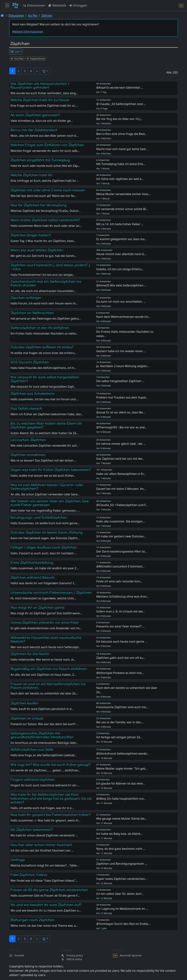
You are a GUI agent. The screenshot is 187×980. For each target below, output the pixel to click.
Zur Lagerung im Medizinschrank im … (122, 909)
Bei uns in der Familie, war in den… (120, 722)
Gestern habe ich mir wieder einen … (121, 351)
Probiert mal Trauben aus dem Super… (122, 397)
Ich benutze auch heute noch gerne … (122, 642)
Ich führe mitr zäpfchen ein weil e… (120, 179)
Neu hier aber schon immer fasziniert (41, 845)
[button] (45, 71)
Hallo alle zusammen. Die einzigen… (121, 521)
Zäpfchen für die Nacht (30, 654)
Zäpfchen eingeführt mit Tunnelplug (40, 160)
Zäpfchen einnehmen (28, 455)
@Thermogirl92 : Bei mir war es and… (122, 427)
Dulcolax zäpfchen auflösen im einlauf (42, 347)
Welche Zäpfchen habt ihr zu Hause (40, 100)
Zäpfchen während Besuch (33, 578)
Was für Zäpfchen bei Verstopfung (38, 205)
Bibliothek (57, 5)
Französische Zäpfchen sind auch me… (122, 707)
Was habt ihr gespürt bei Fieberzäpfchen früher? (51, 815)
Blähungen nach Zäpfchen (32, 920)
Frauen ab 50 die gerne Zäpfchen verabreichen (49, 890)
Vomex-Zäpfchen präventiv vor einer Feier (45, 623)
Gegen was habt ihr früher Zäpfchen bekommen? (51, 470)
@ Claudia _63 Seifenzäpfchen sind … (121, 104)
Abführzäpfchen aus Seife (32, 750)
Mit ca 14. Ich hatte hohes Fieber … (120, 224)
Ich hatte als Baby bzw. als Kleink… (119, 834)
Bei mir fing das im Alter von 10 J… (119, 119)
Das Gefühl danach (26, 409)
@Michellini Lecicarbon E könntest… (120, 566)
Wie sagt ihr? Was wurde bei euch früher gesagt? (51, 765)
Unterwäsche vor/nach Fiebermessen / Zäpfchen (51, 593)
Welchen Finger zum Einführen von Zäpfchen (47, 145)
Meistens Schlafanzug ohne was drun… (123, 596)
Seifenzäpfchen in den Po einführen (40, 328)
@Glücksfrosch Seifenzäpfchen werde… (123, 754)
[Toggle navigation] (7, 5)
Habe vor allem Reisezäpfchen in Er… (121, 474)
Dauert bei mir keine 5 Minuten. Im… (121, 489)
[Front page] (2, 15)
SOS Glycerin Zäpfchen (30, 362)
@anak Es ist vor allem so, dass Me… (121, 412)
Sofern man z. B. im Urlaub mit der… (120, 611)
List (15, 52)
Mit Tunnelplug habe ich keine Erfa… (121, 164)
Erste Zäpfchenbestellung (32, 563)
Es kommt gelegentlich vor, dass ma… (122, 239)
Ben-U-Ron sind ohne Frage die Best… (122, 134)
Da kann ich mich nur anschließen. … (121, 302)
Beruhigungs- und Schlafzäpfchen (39, 518)
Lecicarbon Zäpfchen (28, 440)
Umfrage (18, 860)
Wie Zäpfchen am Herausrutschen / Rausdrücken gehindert (40, 86)
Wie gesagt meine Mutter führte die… (122, 819)
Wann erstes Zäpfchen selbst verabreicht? (45, 220)
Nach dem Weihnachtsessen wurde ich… (123, 317)
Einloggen (78, 5)
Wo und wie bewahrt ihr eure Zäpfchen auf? (46, 905)
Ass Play (33, 15)
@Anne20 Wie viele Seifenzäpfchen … (121, 285)
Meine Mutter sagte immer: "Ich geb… (122, 769)
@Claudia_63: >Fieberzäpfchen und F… (122, 505)
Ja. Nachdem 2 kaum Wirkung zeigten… (123, 366)
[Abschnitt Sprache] (181, 5)
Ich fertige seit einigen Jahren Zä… (119, 737)
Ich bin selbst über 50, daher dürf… (120, 894)
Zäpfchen (47, 15)
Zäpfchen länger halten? (31, 235)
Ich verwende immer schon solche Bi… (122, 209)
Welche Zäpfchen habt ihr (32, 175)
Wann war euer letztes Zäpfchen (37, 250)
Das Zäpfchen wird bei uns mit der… (120, 459)
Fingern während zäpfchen (33, 780)
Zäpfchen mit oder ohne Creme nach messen (48, 190)
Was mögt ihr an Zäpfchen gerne (37, 608)
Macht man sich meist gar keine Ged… (122, 149)
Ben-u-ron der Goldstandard (34, 130)
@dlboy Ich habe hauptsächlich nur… (121, 799)
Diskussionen (34, 5)
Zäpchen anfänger (26, 298)
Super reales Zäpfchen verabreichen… (122, 879)
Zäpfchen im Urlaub (27, 718)
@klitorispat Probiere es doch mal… (120, 673)
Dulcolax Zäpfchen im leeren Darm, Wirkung (46, 533)
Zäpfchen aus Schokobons (33, 394)
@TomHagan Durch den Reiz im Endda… (123, 924)
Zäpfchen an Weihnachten (32, 313)
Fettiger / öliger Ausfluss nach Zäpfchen (44, 547)
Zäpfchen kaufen (24, 703)
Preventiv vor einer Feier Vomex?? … (120, 626)
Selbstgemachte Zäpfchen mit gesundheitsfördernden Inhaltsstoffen (42, 735)
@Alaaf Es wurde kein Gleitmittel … (120, 88)
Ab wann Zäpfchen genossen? (35, 115)
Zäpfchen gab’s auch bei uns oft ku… (121, 658)
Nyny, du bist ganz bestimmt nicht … (121, 849)
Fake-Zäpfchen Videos (29, 875)
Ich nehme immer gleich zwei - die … (121, 444)
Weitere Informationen (28, 32)
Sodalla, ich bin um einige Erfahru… (120, 269)
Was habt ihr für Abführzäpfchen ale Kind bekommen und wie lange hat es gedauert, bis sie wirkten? (51, 798)
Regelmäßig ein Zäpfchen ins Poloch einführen (49, 669)
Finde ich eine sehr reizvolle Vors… (119, 581)
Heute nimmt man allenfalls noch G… (121, 254)
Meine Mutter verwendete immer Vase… (123, 194)
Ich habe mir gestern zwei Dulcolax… (121, 536)
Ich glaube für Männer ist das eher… (120, 783)
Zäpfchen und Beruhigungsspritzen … (122, 864)
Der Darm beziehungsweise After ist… (122, 551)
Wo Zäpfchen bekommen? (32, 830)
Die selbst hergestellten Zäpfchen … (120, 381)
